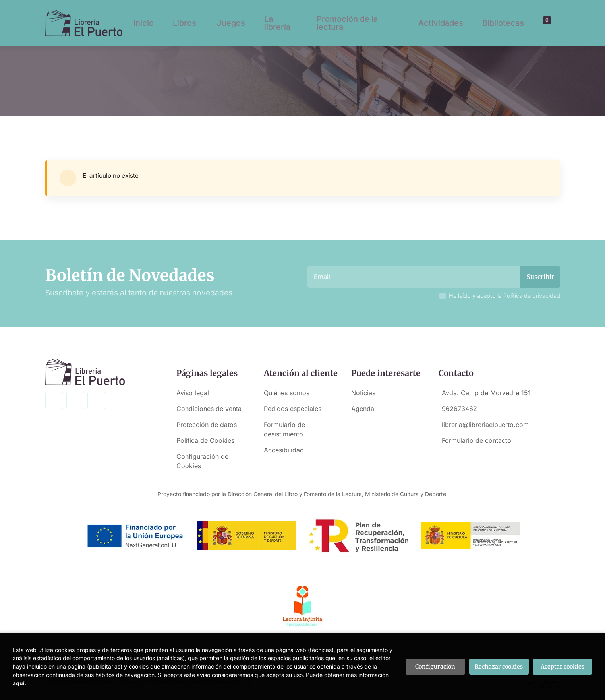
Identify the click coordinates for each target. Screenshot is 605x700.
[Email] (415, 277)
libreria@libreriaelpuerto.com (485, 425)
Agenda (363, 409)
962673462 (459, 409)
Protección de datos (207, 425)
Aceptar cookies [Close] (562, 667)
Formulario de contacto (476, 440)
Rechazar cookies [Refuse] (499, 667)
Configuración (435, 667)
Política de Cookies (205, 440)
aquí (19, 683)
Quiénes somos (287, 393)
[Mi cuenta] (551, 23)
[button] (544, 23)
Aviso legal (193, 393)
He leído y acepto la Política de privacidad (504, 296)
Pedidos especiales (293, 409)
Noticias (363, 393)
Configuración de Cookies (202, 461)
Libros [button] (185, 23)
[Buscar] (537, 23)
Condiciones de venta (209, 409)
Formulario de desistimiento (284, 429)
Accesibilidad (284, 450)
